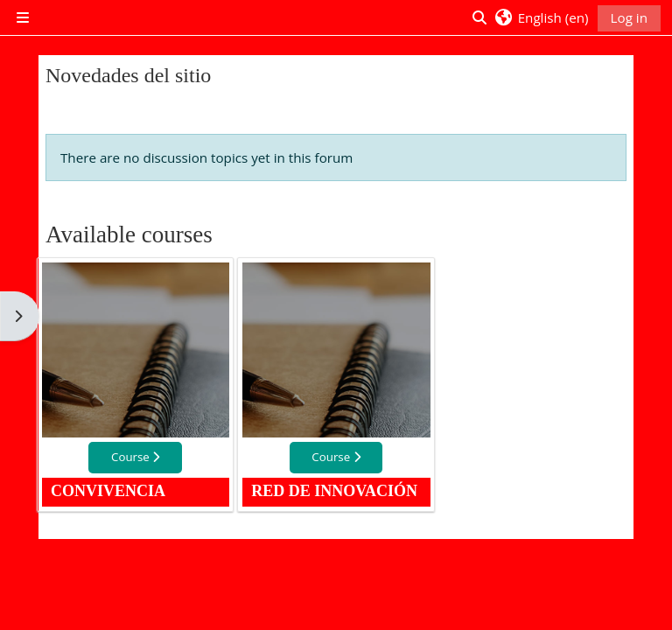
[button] (541, 17)
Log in (629, 17)
